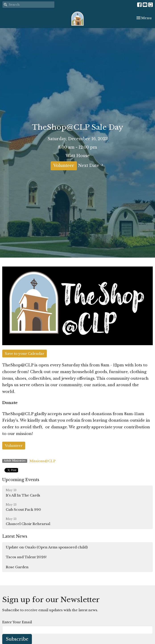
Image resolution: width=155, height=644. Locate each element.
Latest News (15, 536)
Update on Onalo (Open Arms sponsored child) (47, 547)
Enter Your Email (17, 622)
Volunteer (64, 166)
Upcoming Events (21, 480)
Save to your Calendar (25, 354)
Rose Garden (17, 567)
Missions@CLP (42, 461)
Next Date (91, 165)
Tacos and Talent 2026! (26, 557)
